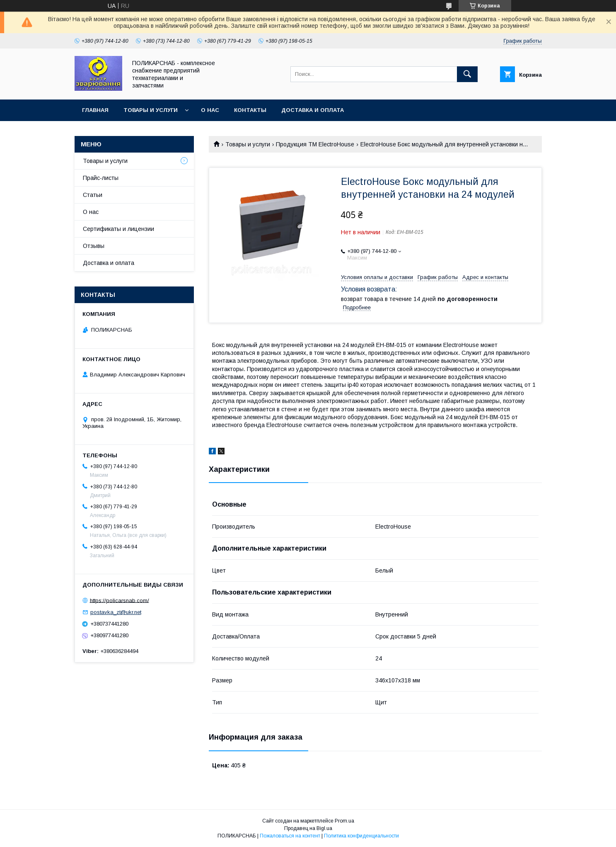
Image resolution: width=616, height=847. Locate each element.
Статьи (93, 195)
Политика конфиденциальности (361, 836)
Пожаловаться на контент (290, 836)
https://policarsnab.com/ (120, 600)
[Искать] (467, 74)
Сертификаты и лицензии (118, 229)
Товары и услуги (151, 110)
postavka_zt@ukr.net (116, 612)
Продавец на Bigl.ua (308, 828)
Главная (95, 110)
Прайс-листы (101, 178)
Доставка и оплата (313, 110)
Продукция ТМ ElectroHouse (315, 144)
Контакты (250, 110)
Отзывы (94, 246)
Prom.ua (344, 821)
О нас (210, 110)
